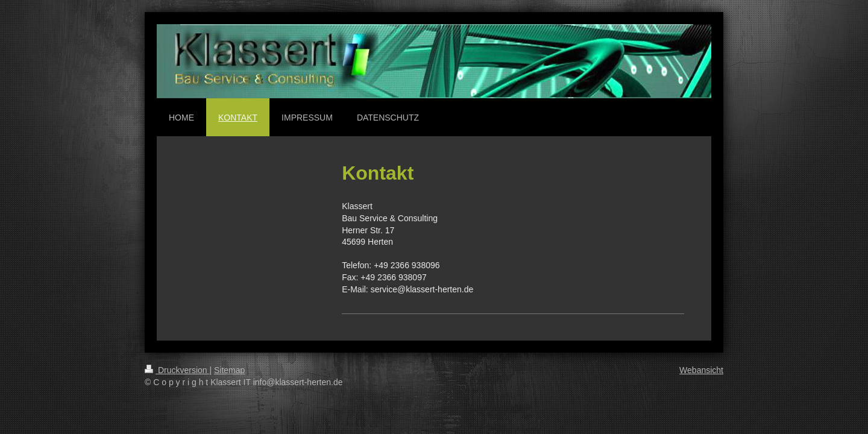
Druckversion (177, 370)
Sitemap (229, 370)
